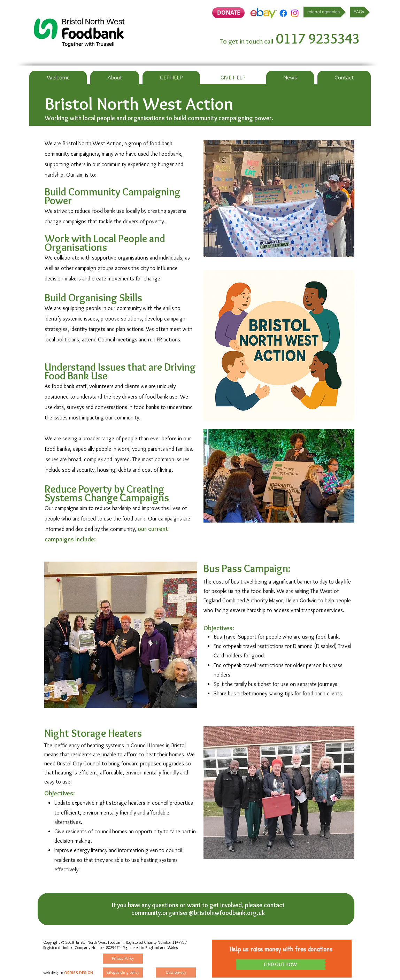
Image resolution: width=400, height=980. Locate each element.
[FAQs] (360, 12)
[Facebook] (283, 13)
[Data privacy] (176, 973)
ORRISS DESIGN (79, 973)
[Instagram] (295, 13)
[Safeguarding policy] (123, 973)
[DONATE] (228, 13)
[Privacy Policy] (123, 959)
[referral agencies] (325, 12)
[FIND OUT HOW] (280, 964)
